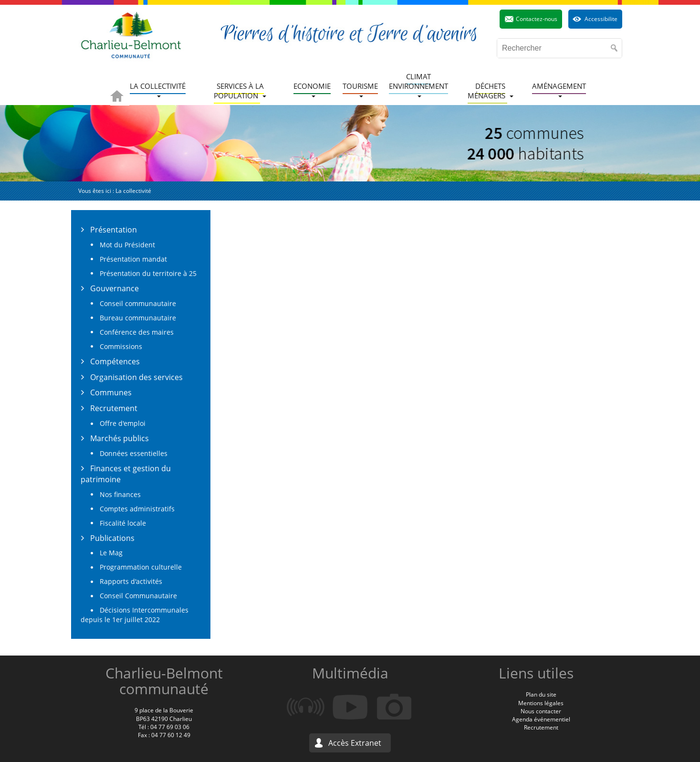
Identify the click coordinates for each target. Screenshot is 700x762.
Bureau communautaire (138, 318)
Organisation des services (136, 377)
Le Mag (111, 553)
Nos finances (120, 494)
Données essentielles (134, 453)
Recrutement (114, 408)
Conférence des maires (137, 332)
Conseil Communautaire (138, 596)
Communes (111, 392)
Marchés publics (120, 438)
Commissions (121, 346)
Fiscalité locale (123, 523)
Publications (112, 538)
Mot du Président (127, 245)
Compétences (115, 361)
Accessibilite (601, 19)
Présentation (114, 230)
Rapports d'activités (131, 581)
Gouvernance (115, 288)
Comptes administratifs (137, 509)
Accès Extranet (355, 743)
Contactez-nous (537, 19)
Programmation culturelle (141, 567)
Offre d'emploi (123, 423)
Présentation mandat (133, 259)
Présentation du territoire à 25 (148, 273)
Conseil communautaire (138, 303)
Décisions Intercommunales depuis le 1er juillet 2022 (135, 615)
